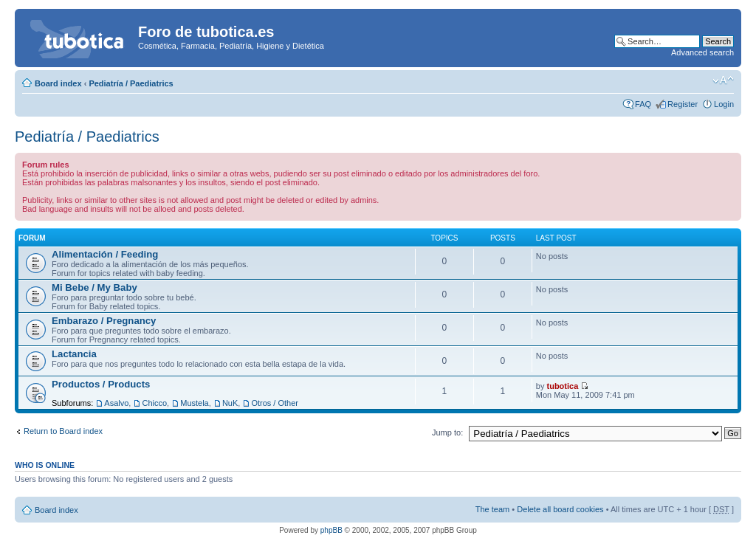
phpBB (331, 530)
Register (683, 104)
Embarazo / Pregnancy (104, 321)
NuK (230, 403)
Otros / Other (275, 403)
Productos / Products (101, 384)
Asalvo (116, 403)
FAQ (643, 104)
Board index (58, 83)
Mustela (195, 403)
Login (724, 104)
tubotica (563, 386)
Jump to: (447, 432)
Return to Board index (63, 431)
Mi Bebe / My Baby (94, 287)
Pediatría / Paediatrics (131, 83)
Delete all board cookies (560, 509)
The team (492, 509)
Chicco (154, 403)
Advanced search (702, 52)
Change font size (723, 80)
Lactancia (74, 354)
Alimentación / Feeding (105, 254)
